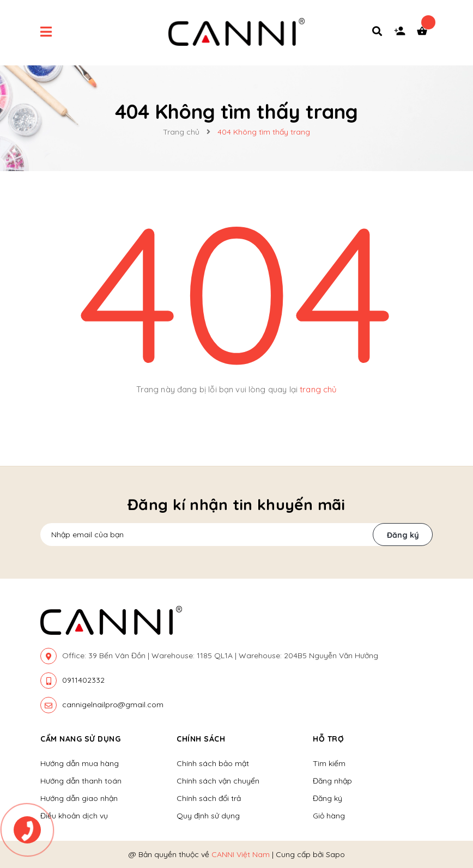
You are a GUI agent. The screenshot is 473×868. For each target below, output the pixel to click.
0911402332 (83, 680)
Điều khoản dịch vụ (74, 816)
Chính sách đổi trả (209, 798)
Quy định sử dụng (208, 816)
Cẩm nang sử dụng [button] (80, 739)
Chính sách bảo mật (213, 763)
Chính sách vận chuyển (218, 781)
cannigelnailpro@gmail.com (113, 705)
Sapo (335, 854)
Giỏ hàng (329, 816)
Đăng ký (403, 535)
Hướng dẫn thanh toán (81, 781)
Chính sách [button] (201, 739)
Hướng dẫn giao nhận (79, 798)
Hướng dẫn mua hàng (80, 763)
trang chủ (318, 389)
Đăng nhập (332, 781)
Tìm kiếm (329, 763)
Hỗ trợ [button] (328, 739)
